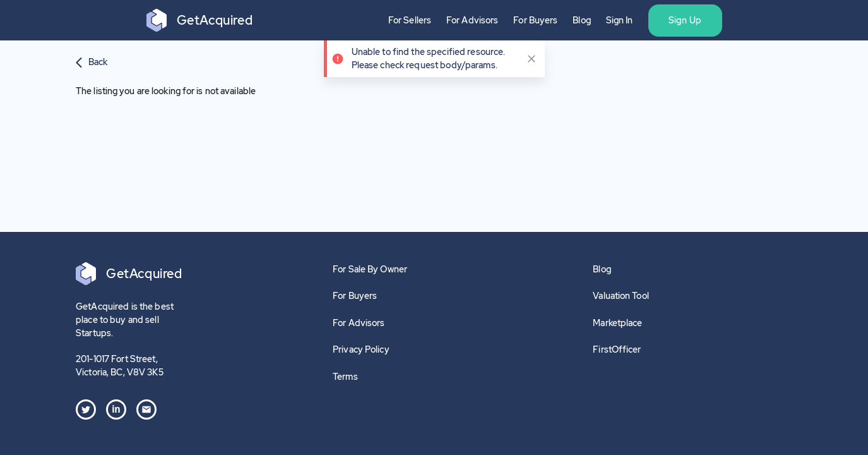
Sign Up (685, 20)
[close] (532, 59)
